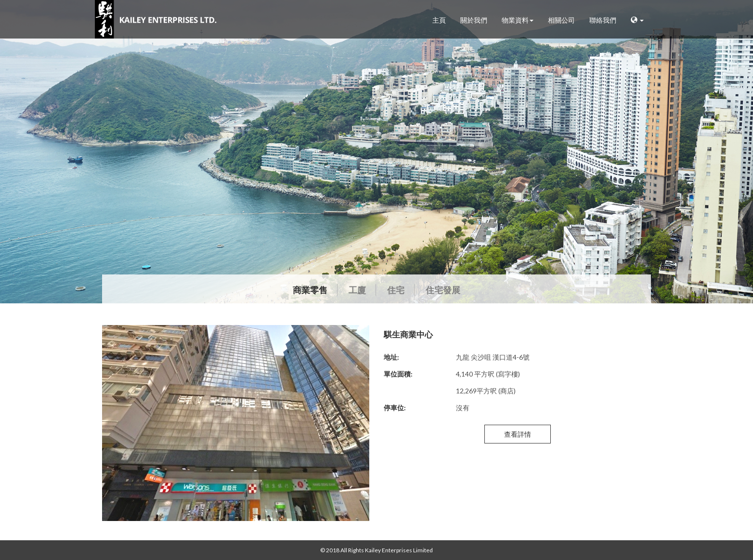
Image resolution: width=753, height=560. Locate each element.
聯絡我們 (603, 20)
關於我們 (474, 20)
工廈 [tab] (357, 290)
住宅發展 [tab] (443, 290)
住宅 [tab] (396, 290)
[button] (637, 20)
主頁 (439, 20)
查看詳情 (518, 434)
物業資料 (518, 20)
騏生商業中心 (408, 334)
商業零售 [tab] (310, 290)
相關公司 (561, 20)
